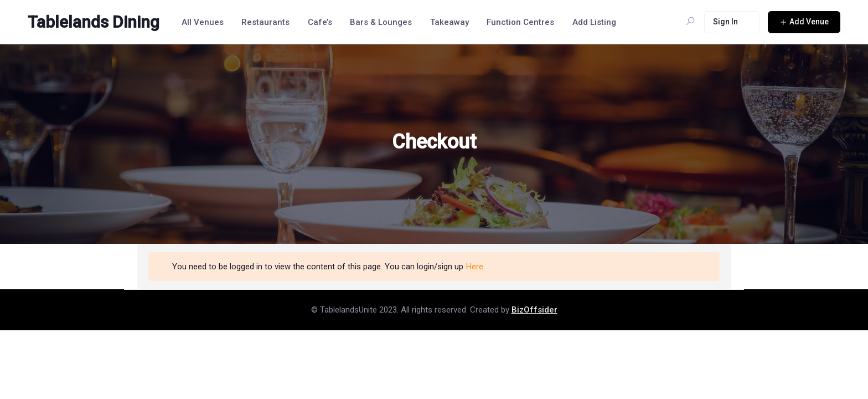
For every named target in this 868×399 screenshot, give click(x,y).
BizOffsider (534, 310)
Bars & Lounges (381, 22)
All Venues (203, 22)
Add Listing (594, 22)
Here (475, 267)
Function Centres (520, 22)
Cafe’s (320, 22)
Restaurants (265, 22)
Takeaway (449, 22)
